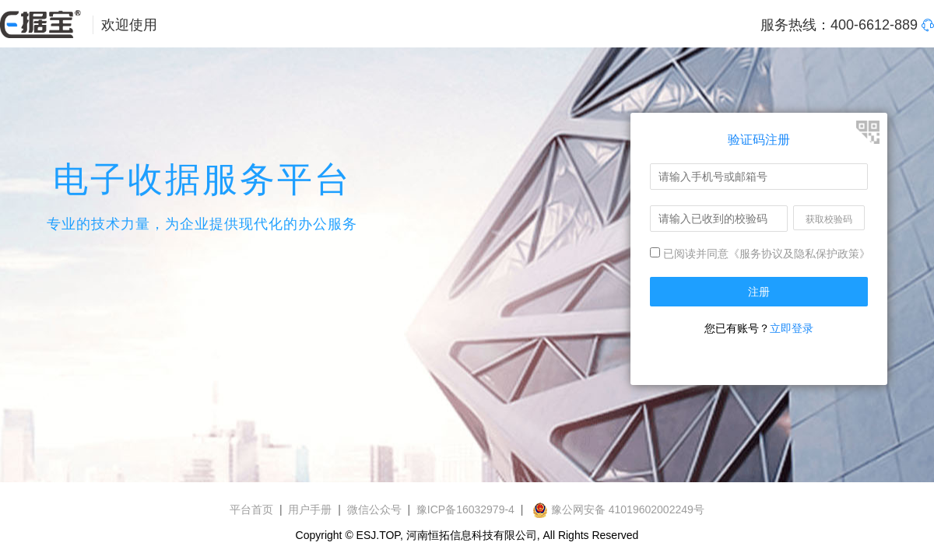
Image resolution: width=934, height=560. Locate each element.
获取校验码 (829, 219)
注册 (759, 292)
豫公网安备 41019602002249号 (618, 509)
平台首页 (251, 509)
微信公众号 (374, 509)
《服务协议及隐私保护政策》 (799, 254)
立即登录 (792, 328)
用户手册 (310, 509)
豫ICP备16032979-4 (465, 509)
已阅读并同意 (689, 254)
